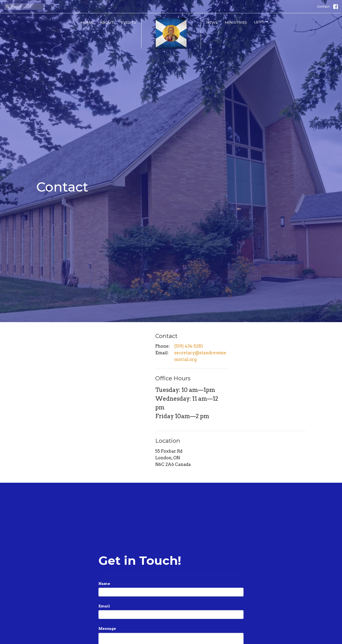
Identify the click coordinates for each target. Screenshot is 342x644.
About (107, 22)
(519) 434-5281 (189, 346)
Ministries (236, 22)
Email (104, 606)
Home (87, 22)
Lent (261, 22)
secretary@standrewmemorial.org (200, 356)
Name (104, 584)
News (212, 22)
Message (107, 629)
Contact (323, 6)
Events (129, 22)
